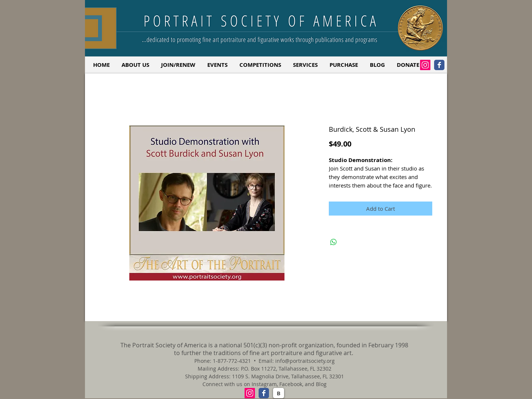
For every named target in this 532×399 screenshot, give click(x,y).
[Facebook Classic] (439, 65)
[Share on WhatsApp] (334, 242)
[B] (279, 393)
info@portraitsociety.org (305, 361)
